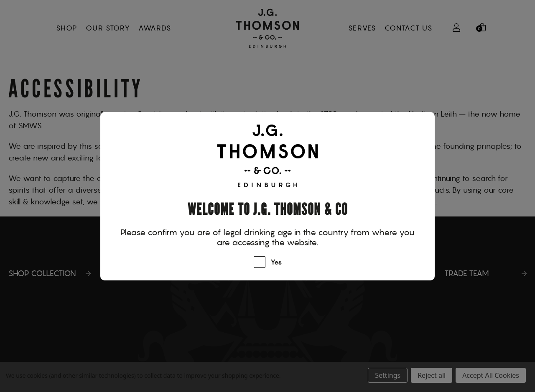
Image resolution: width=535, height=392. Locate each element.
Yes (276, 262)
